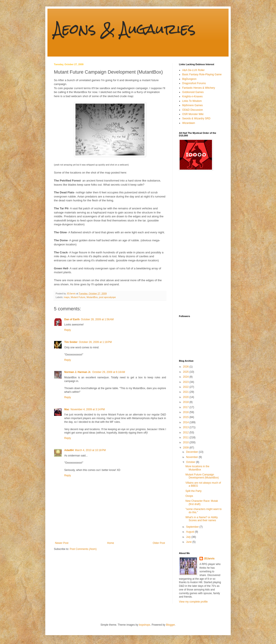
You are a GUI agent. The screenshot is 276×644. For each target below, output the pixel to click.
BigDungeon (189, 79)
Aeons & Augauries (125, 29)
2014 (186, 422)
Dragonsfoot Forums (194, 83)
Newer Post (62, 543)
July (189, 537)
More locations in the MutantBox (197, 468)
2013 (186, 427)
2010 (186, 442)
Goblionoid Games (193, 92)
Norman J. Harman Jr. (78, 372)
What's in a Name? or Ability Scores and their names (202, 519)
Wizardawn (189, 123)
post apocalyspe (107, 297)
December (192, 452)
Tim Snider (71, 342)
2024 (186, 377)
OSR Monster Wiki (193, 114)
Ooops (189, 496)
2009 (186, 448)
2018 (186, 402)
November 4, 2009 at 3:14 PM (88, 409)
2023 (186, 382)
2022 (186, 387)
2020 (186, 397)
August (191, 532)
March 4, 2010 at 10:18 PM (90, 450)
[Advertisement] (196, 243)
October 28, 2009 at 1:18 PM (95, 342)
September (193, 527)
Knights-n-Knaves (192, 96)
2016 (186, 412)
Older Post (159, 543)
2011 (186, 437)
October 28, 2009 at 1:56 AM (97, 319)
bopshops (145, 625)
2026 (186, 367)
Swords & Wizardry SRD (196, 118)
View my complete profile (193, 602)
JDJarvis (209, 559)
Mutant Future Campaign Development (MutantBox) (202, 476)
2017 (186, 407)
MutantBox (92, 297)
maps (67, 297)
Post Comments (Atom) (83, 549)
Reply (68, 330)
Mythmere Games (192, 105)
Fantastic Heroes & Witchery (199, 88)
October (191, 462)
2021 (186, 392)
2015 (186, 417)
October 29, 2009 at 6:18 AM (109, 372)
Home (111, 543)
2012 (186, 432)
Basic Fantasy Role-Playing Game (202, 74)
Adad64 (69, 450)
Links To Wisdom (192, 101)
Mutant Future (78, 297)
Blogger (170, 625)
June (189, 542)
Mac (67, 409)
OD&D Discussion (193, 110)
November (192, 457)
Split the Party (194, 491)
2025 (186, 372)
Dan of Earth (72, 319)
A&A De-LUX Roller (193, 70)
